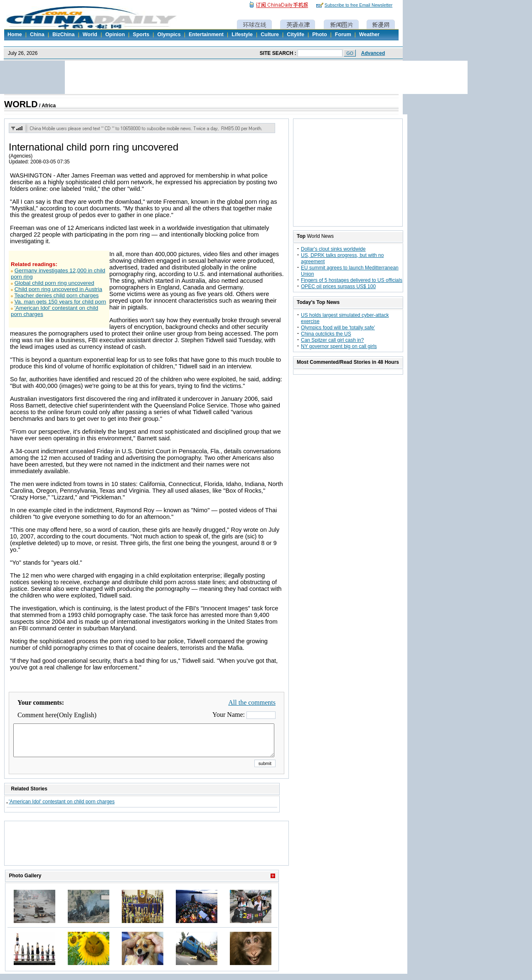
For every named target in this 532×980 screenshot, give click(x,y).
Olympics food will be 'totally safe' (338, 328)
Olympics (169, 35)
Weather (369, 35)
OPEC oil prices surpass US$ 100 (338, 286)
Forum (343, 35)
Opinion (115, 35)
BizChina (63, 35)
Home (15, 35)
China (37, 35)
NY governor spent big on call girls (339, 346)
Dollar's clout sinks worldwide (333, 249)
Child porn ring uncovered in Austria (58, 289)
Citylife (296, 35)
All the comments (252, 702)
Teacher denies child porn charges (56, 295)
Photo (319, 35)
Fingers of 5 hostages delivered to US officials (352, 280)
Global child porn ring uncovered (54, 283)
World (90, 35)
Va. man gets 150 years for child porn (60, 302)
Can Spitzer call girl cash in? (332, 340)
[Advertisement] (147, 854)
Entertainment (206, 35)
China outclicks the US (326, 334)
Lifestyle (242, 35)
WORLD (21, 104)
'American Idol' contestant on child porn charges (62, 808)
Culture (270, 35)
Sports (141, 35)
